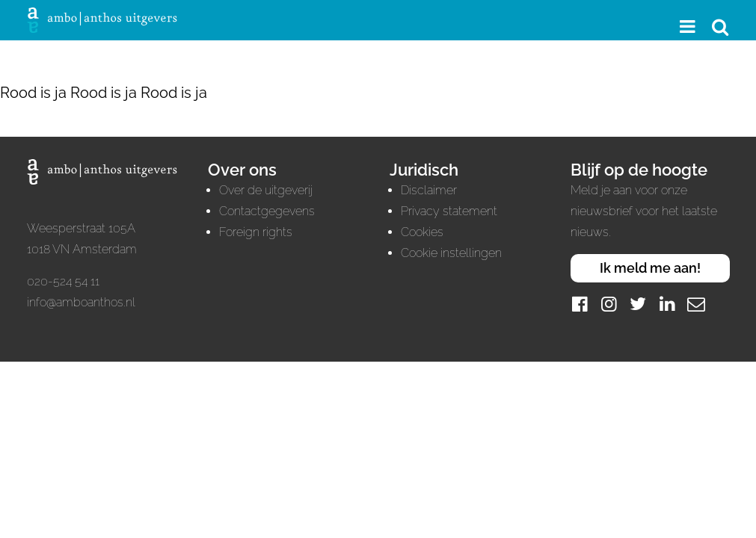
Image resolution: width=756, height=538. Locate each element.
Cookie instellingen (451, 253)
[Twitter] (638, 304)
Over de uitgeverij (266, 190)
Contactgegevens (267, 211)
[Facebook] (580, 304)
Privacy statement (449, 211)
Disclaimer (429, 190)
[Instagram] (609, 304)
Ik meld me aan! (650, 268)
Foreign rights (256, 232)
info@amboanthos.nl (81, 302)
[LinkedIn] (667, 304)
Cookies (422, 232)
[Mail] (696, 304)
